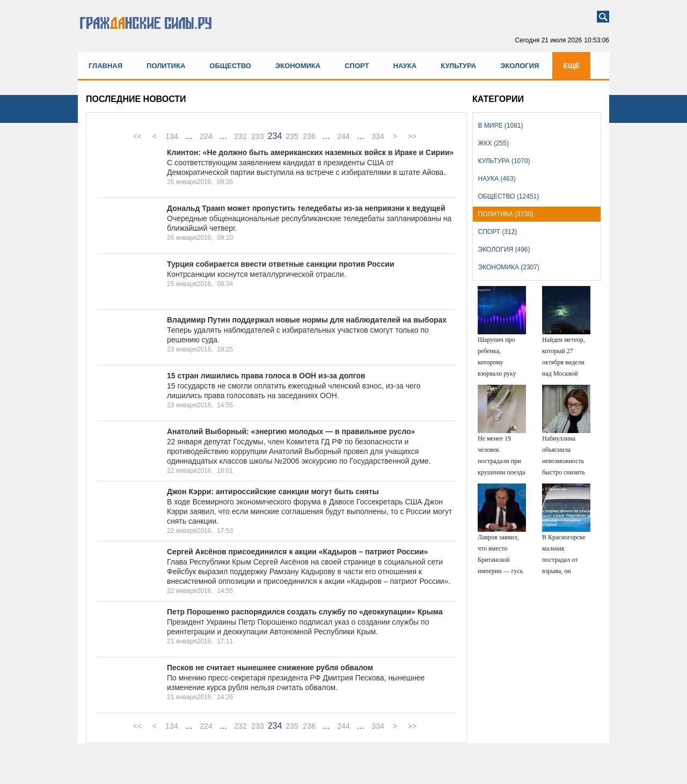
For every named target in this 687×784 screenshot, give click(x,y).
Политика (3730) (506, 214)
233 (257, 136)
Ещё (571, 66)
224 (206, 136)
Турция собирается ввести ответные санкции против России (281, 264)
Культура (458, 66)
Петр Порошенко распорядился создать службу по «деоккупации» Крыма (305, 612)
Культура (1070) (504, 161)
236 (309, 136)
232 (240, 136)
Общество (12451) (509, 196)
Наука (405, 66)
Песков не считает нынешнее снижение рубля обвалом (270, 668)
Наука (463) (497, 179)
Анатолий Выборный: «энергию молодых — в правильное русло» (291, 431)
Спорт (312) (498, 232)
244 (343, 136)
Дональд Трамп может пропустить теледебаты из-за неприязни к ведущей (306, 208)
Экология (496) (504, 250)
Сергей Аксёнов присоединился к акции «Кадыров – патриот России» (297, 552)
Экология (520, 66)
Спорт (357, 66)
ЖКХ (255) (494, 143)
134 (171, 136)
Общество (230, 66)
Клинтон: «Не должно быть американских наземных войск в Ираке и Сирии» (310, 152)
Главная (105, 66)
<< (137, 136)
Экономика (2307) (509, 267)
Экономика (298, 66)
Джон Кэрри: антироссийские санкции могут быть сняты (273, 492)
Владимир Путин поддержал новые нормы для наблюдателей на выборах (307, 320)
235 (292, 136)
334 (378, 136)
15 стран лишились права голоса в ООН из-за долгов (266, 376)
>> (412, 136)
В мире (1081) (501, 126)
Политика (166, 66)
